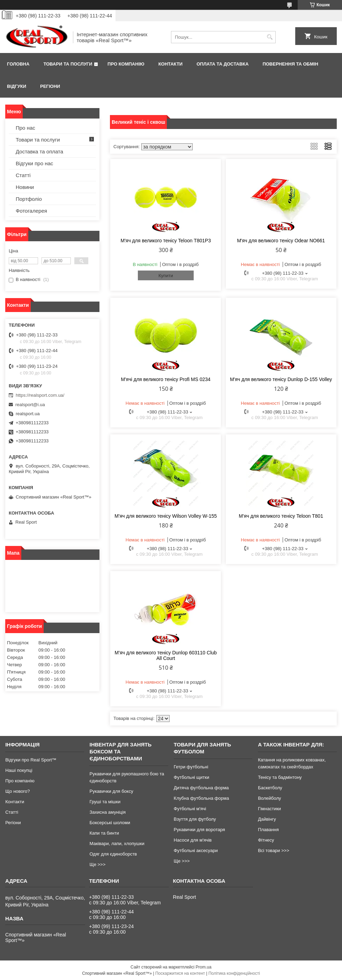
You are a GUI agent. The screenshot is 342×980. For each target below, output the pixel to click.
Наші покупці (19, 770)
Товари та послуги (68, 64)
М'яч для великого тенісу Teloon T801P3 (166, 241)
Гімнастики (269, 809)
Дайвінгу (267, 819)
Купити (166, 276)
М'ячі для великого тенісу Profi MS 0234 (166, 379)
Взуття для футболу (195, 819)
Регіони (50, 86)
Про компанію (126, 64)
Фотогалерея (31, 211)
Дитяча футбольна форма (201, 788)
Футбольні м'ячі (190, 809)
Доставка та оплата (39, 151)
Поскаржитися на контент (180, 973)
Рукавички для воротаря (199, 830)
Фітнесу (266, 840)
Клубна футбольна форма (201, 798)
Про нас (25, 128)
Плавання (268, 830)
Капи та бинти (104, 833)
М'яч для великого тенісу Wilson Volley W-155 (166, 516)
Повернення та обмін (290, 64)
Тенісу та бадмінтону (280, 777)
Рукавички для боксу (111, 791)
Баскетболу (270, 788)
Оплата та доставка (222, 64)
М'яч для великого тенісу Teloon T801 (281, 516)
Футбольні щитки (192, 777)
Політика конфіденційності (234, 973)
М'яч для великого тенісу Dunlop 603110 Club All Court (166, 655)
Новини (25, 187)
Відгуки (17, 86)
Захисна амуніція (107, 812)
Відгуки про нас (34, 163)
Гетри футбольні (191, 767)
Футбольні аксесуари (196, 850)
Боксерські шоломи (110, 823)
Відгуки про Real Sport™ (31, 760)
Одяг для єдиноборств (113, 854)
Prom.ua (204, 967)
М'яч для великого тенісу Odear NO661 (281, 241)
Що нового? (17, 791)
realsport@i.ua (30, 405)
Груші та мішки (105, 802)
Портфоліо (29, 199)
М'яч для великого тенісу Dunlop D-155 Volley (281, 379)
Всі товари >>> (274, 850)
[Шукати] (270, 37)
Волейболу (269, 798)
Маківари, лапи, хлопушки (117, 844)
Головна (18, 64)
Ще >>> (97, 864)
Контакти (171, 64)
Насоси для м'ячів (193, 840)
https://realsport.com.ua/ (40, 395)
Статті (23, 175)
